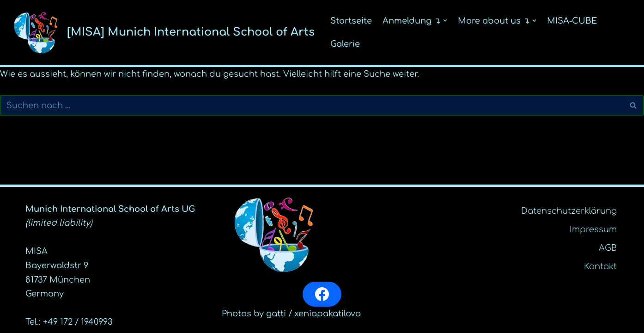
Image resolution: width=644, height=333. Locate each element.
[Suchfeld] (312, 105)
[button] (445, 21)
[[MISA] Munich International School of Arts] (161, 32)
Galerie (345, 44)
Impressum (593, 229)
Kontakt (600, 266)
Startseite (351, 21)
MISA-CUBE (572, 21)
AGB (608, 248)
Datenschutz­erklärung (569, 211)
